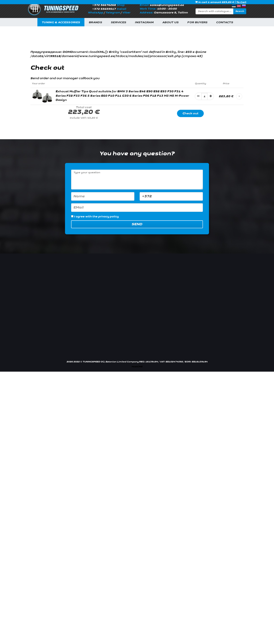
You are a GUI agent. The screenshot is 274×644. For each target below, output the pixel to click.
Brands (95, 22)
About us (170, 22)
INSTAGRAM (144, 22)
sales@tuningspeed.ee (167, 5)
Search (240, 11)
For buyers (197, 22)
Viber (126, 13)
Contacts (225, 22)
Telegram (113, 13)
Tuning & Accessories (61, 22)
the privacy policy (106, 217)
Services (118, 22)
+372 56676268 (104, 5)
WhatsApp (96, 13)
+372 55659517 (104, 9)
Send (137, 224)
